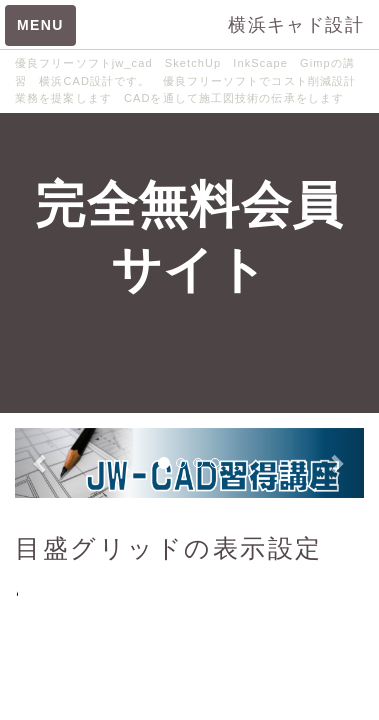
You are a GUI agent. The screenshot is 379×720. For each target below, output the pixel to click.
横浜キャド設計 (296, 25)
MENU (40, 25)
